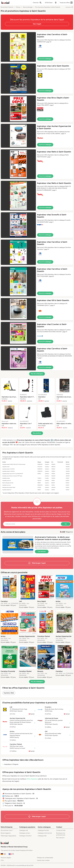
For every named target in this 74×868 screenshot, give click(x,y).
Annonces (69, 7)
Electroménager (28, 7)
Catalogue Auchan (43, 830)
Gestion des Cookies (43, 860)
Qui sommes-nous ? (7, 830)
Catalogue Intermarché (45, 833)
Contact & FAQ (61, 830)
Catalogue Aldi (42, 836)
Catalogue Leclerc (25, 833)
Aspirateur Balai (9, 693)
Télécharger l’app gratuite (8, 836)
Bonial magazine (6, 833)
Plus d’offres (37, 433)
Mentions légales (6, 858)
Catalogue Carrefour (25, 836)
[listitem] (10, 391)
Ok (66, 524)
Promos (18, 7)
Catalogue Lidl (24, 830)
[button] (37, 47)
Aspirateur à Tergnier (10, 764)
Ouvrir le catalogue (45, 59)
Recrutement (60, 838)
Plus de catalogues (37, 374)
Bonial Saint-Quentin (7, 7)
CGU (2, 860)
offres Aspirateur (32, 779)
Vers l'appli (37, 24)
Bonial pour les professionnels (61, 834)
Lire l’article (42, 551)
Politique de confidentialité (45, 858)
